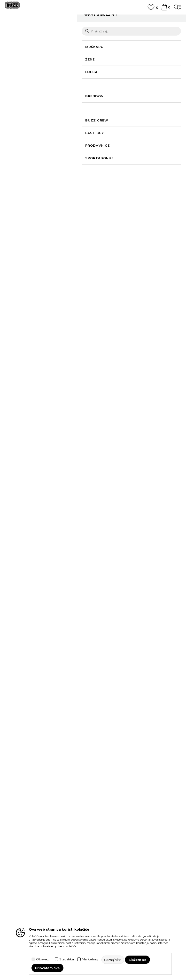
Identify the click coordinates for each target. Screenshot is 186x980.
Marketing (90, 959)
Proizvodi (65, 30)
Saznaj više (79, 65)
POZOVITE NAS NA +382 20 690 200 (93, 18)
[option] (93, 20)
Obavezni (44, 959)
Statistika (67, 959)
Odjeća (80, 30)
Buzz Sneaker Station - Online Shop (30, 30)
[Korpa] (164, 9)
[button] (18, 82)
